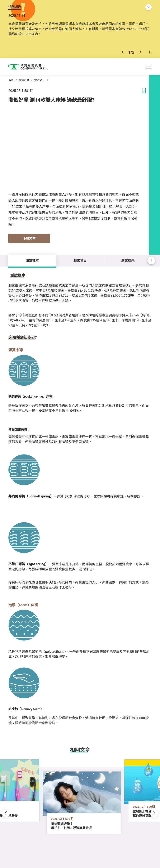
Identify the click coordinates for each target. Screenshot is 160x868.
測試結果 (128, 260)
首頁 (11, 80)
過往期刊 (40, 80)
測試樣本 (32, 260)
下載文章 (29, 238)
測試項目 (80, 260)
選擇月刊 (24, 80)
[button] (123, 52)
